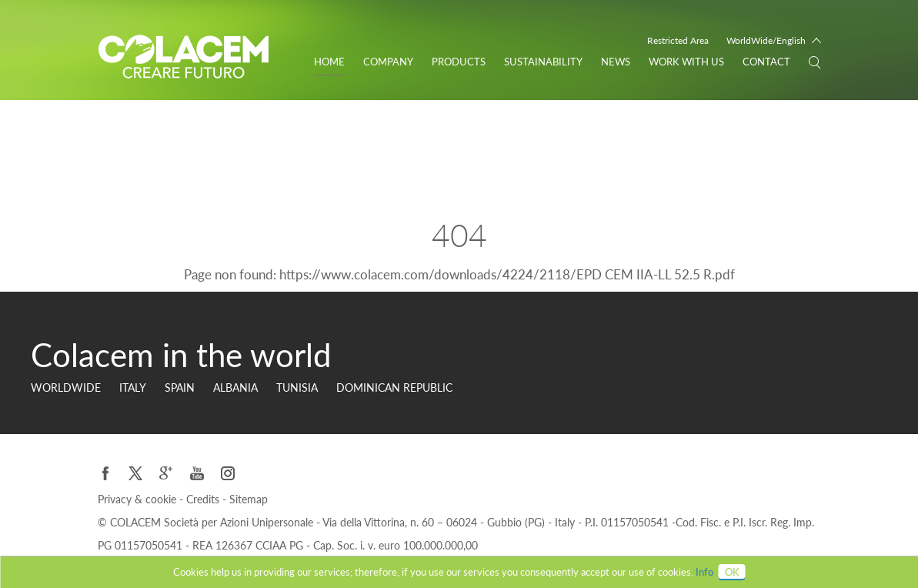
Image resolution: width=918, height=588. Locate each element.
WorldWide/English (766, 40)
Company (388, 62)
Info (704, 572)
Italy (133, 388)
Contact (766, 62)
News (616, 62)
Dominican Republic (394, 388)
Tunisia (297, 388)
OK (732, 572)
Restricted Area (678, 40)
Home (329, 62)
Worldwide (66, 388)
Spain (180, 388)
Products (459, 62)
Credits (204, 499)
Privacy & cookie (139, 499)
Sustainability (543, 62)
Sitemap (249, 499)
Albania (235, 388)
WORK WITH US (686, 62)
